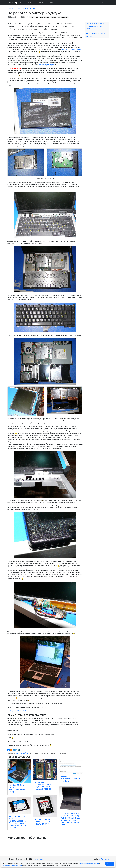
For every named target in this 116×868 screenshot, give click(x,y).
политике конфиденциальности (12, 865)
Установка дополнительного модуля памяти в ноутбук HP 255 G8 (43, 786)
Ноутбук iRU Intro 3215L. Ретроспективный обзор (28, 711)
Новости (30, 3)
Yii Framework (104, 859)
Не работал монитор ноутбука (96, 24)
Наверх (90, 36)
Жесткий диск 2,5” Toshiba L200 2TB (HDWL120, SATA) (43, 822)
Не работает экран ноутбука (72, 50)
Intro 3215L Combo (63, 17)
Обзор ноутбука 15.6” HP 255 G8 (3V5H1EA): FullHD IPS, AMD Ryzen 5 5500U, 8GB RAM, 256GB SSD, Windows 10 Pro (71, 819)
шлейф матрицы (44, 17)
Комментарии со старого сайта (95, 27)
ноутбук (32, 17)
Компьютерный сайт (16, 2)
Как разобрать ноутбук (47, 65)
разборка (53, 17)
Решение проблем (28, 8)
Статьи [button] (37, 3)
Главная (10, 8)
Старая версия (38, 859)
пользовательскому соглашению (89, 863)
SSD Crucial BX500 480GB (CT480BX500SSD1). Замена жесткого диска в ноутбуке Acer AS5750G (19, 822)
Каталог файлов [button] (48, 3)
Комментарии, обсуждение (96, 34)
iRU (37, 17)
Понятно (110, 864)
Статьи (18, 8)
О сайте (105, 3)
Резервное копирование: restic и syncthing (70, 779)
